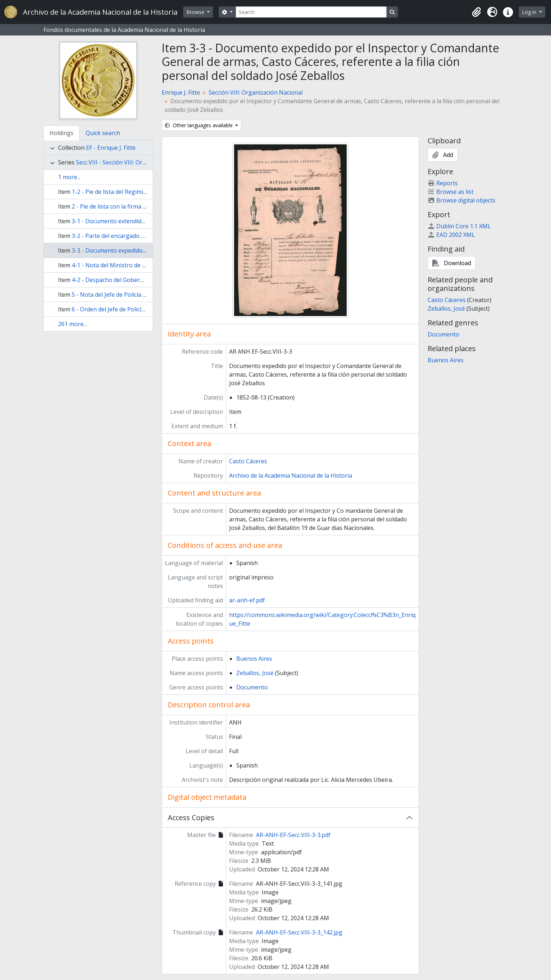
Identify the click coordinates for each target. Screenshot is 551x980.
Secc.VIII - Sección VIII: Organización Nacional (136, 162)
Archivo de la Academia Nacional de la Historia (291, 475)
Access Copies (191, 818)
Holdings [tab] (61, 133)
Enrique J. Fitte (181, 92)
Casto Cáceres (248, 461)
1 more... (69, 177)
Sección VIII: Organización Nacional (256, 92)
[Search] (311, 12)
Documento (252, 687)
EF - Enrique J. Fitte (111, 148)
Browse (196, 12)
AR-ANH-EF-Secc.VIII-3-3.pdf (293, 835)
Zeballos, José (255, 673)
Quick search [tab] (103, 133)
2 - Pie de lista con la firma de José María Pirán (133, 206)
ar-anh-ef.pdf (247, 600)
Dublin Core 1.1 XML (459, 226)
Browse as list (451, 192)
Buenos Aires (254, 659)
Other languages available (199, 125)
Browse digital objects (462, 200)
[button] (476, 12)
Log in (530, 12)
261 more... (72, 324)
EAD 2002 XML (451, 235)
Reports (443, 183)
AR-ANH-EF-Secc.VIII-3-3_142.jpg (299, 932)
